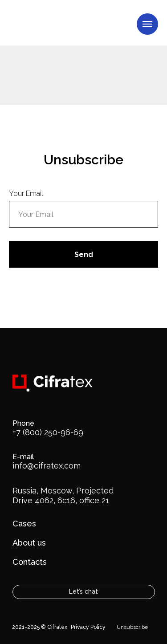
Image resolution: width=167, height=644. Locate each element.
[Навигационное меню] (147, 24)
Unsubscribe (132, 627)
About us (29, 543)
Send (84, 255)
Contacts (30, 562)
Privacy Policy (88, 627)
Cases (24, 524)
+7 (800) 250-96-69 (48, 432)
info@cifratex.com (47, 466)
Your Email (26, 194)
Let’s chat (83, 591)
